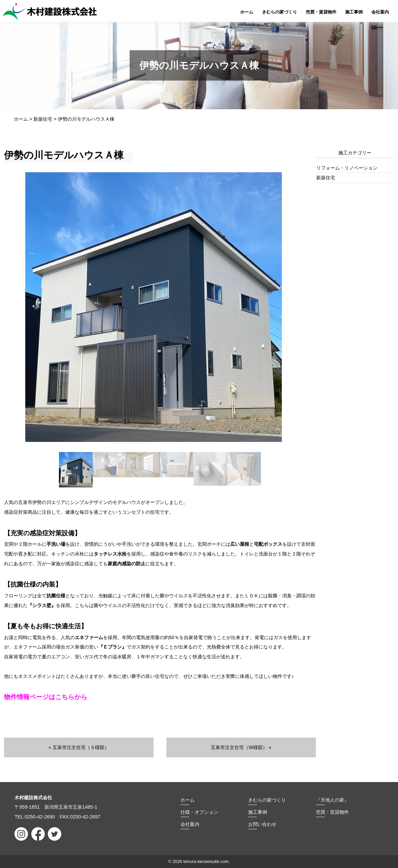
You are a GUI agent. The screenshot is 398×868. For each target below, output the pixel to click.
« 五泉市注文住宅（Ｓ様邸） (79, 747)
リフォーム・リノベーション (347, 168)
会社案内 (380, 12)
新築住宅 (326, 178)
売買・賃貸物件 (321, 12)
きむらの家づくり (279, 12)
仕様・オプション (199, 812)
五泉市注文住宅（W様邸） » (241, 747)
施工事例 (354, 12)
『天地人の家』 (332, 800)
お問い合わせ (262, 824)
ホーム (247, 12)
